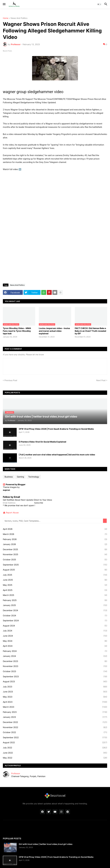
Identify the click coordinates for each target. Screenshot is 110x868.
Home (6, 18)
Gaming (20, 477)
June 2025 (55, 580)
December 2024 (55, 610)
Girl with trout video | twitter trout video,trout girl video (46, 844)
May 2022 (55, 758)
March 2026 (55, 534)
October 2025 (55, 560)
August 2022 (55, 742)
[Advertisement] (55, 260)
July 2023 (55, 687)
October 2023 (55, 671)
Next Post (101, 380)
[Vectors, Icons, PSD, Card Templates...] (53, 521)
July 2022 (55, 748)
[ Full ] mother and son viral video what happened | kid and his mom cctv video (57, 455)
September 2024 (55, 621)
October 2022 (55, 732)
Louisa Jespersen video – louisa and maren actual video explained (54, 331)
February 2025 (55, 600)
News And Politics (19, 18)
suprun (6, 490)
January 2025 (55, 605)
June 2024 (55, 636)
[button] (4, 4)
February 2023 (55, 712)
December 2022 (55, 722)
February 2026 (55, 539)
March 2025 (55, 595)
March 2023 (55, 707)
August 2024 (55, 626)
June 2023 (55, 692)
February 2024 (55, 651)
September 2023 (55, 677)
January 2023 (55, 717)
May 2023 (55, 697)
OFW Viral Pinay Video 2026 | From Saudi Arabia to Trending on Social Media (56, 429)
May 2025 (55, 585)
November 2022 (55, 727)
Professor (16, 773)
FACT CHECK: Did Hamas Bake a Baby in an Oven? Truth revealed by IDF (90, 331)
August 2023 (55, 682)
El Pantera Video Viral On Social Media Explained (42, 442)
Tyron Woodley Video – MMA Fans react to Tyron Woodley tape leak (17, 331)
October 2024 (55, 616)
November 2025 (55, 554)
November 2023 (55, 666)
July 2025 (55, 575)
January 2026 (55, 544)
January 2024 (55, 656)
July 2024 (55, 631)
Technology (34, 477)
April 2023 (55, 702)
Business (9, 477)
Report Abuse (12, 513)
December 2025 (55, 549)
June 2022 (55, 753)
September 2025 (55, 565)
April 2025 (55, 590)
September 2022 (55, 737)
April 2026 (55, 529)
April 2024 (55, 646)
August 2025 (55, 570)
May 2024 (55, 641)
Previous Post (11, 380)
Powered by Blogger (14, 484)
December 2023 (55, 661)
